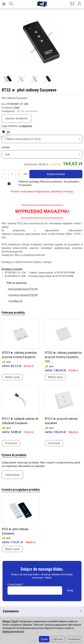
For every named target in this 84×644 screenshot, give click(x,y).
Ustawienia (74, 639)
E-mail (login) (15, 584)
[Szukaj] (11, 4)
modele (6, 132)
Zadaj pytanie (12, 474)
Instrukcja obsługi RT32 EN (23, 295)
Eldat (17, 108)
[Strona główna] (42, 4)
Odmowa (58, 639)
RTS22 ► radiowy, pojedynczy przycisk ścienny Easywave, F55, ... (63, 357)
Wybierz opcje (12, 377)
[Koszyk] (72, 4)
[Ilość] (12, 174)
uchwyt (6, 147)
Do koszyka (11, 443)
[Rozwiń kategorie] (4, 4)
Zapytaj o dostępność (16, 118)
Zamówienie (42, 611)
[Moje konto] (80, 4)
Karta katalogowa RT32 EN (23, 289)
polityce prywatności (13, 631)
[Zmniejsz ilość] (19, 174)
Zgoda (44, 639)
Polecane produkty (13, 312)
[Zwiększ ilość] (5, 174)
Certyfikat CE (15, 301)
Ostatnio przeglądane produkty (21, 489)
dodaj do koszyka (56, 174)
